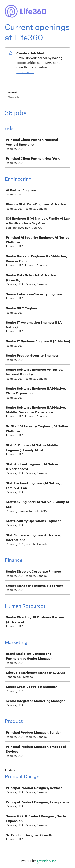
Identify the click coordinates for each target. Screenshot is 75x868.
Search (13, 92)
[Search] (37, 98)
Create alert (25, 72)
